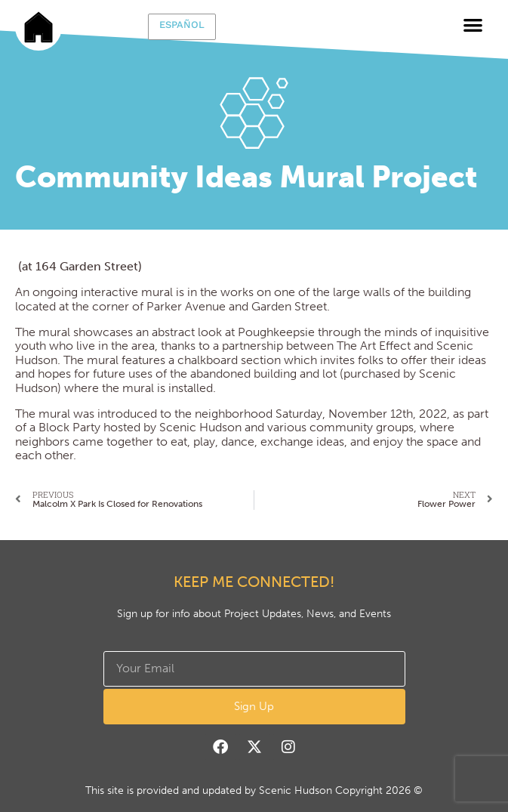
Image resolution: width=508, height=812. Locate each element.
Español (182, 25)
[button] (473, 25)
